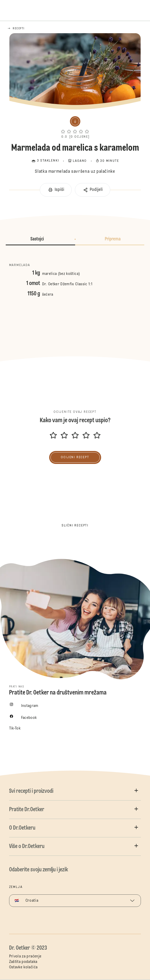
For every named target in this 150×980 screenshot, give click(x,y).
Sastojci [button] (37, 239)
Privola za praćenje (25, 956)
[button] (75, 126)
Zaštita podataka (23, 962)
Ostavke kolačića (23, 967)
